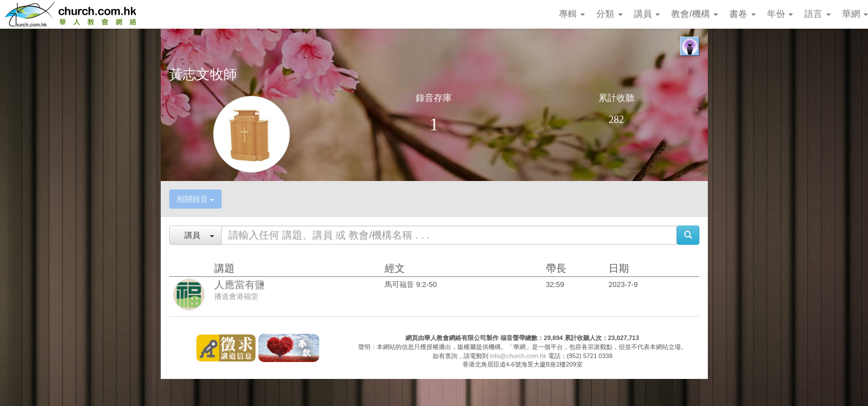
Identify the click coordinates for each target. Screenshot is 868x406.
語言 (817, 14)
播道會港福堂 (236, 296)
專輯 (572, 14)
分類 (609, 14)
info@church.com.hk (518, 356)
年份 (780, 14)
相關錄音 (196, 199)
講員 (647, 14)
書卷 (742, 14)
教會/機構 (695, 14)
